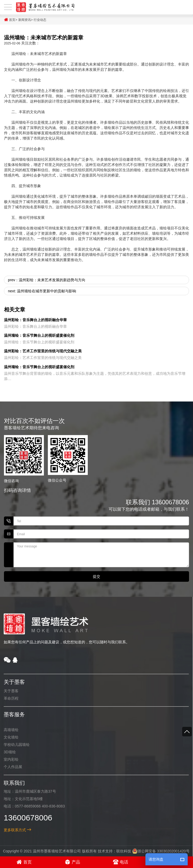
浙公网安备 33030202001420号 (157, 851)
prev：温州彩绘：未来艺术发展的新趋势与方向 (47, 280)
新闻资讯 (25, 20)
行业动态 (40, 20)
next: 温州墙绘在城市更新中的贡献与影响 (42, 291)
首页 (10, 20)
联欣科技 (120, 851)
